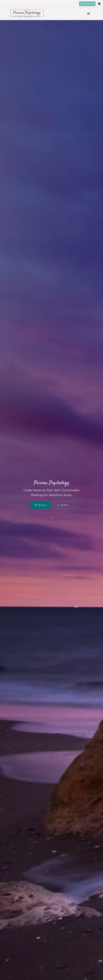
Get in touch (46, 501)
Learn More (57, 501)
